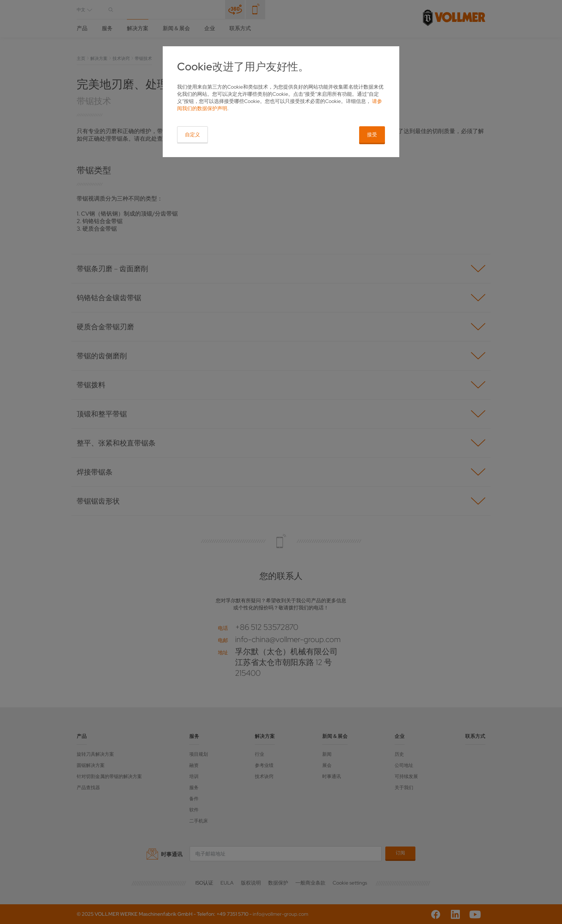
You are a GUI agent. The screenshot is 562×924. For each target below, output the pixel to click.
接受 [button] (372, 135)
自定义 (192, 135)
